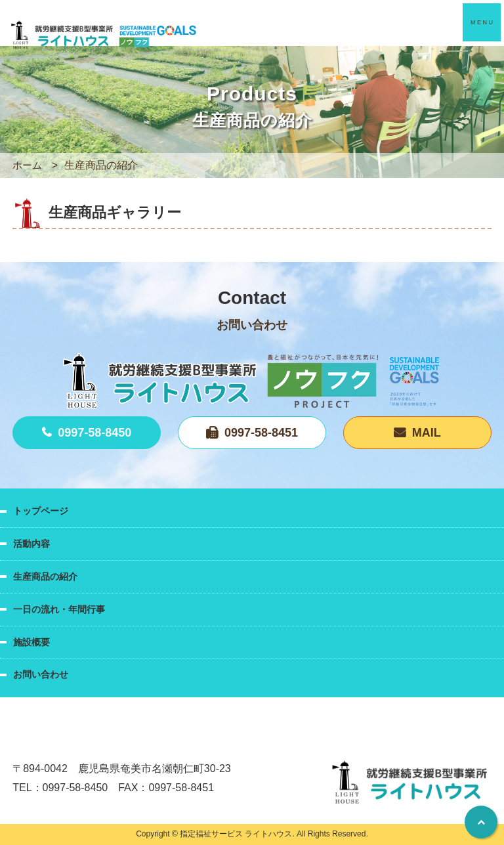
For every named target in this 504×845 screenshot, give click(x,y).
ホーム (28, 165)
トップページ (41, 511)
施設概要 (31, 642)
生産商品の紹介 (45, 576)
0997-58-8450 (94, 433)
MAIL (427, 433)
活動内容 (31, 544)
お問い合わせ (41, 674)
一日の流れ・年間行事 (59, 609)
